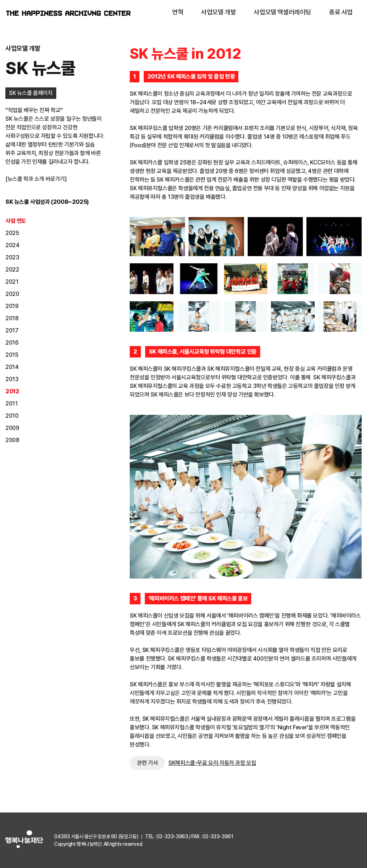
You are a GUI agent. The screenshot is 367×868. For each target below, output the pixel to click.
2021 (12, 282)
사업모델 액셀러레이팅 (282, 12)
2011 (11, 404)
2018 (12, 318)
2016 (12, 343)
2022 (12, 270)
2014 (12, 367)
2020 (12, 294)
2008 (12, 440)
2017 (12, 330)
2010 (12, 416)
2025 (12, 233)
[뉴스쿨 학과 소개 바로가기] (36, 179)
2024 (12, 245)
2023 (12, 257)
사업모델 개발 (218, 12)
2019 (12, 306)
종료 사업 (341, 12)
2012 (12, 391)
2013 (12, 379)
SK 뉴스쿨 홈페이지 (31, 93)
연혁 (178, 12)
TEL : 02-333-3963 (166, 836)
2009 (12, 428)
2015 (12, 355)
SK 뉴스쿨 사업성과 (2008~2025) (47, 202)
